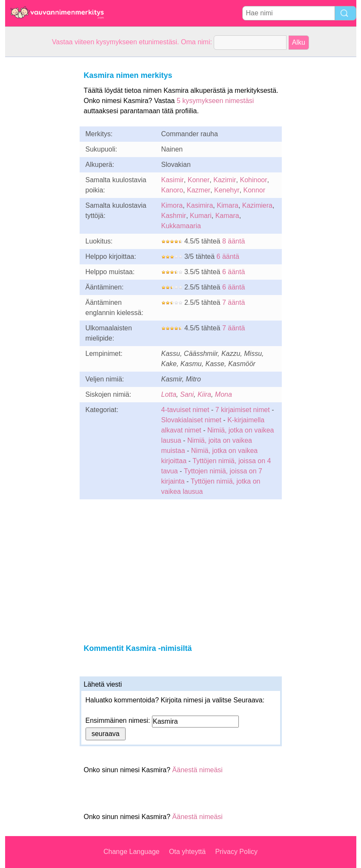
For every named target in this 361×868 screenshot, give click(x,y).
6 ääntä (228, 256)
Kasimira (200, 205)
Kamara (227, 216)
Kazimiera (257, 205)
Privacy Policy (236, 852)
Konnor (254, 190)
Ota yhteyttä (187, 852)
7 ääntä (234, 302)
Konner (199, 180)
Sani (187, 394)
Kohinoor (253, 180)
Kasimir (173, 180)
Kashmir (174, 216)
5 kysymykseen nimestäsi (215, 101)
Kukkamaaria (181, 226)
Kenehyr (227, 190)
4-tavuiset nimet (185, 410)
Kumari (201, 216)
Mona (223, 394)
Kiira (204, 394)
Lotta (169, 394)
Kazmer (199, 190)
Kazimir (225, 180)
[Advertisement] (39, 185)
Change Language (132, 852)
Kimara (228, 205)
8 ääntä (234, 241)
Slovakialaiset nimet (191, 420)
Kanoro (172, 190)
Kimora (172, 205)
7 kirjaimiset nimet (243, 410)
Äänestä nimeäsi (198, 770)
